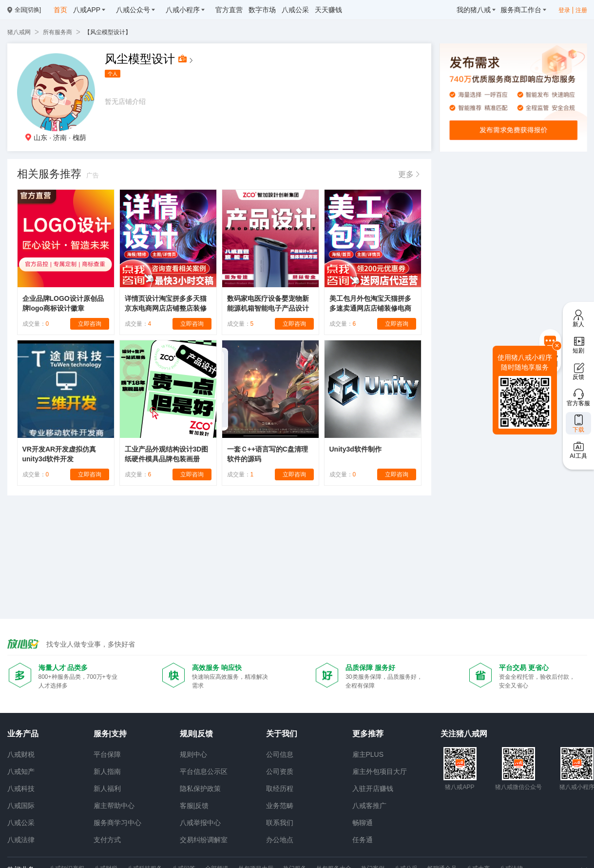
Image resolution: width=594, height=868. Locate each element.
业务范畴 (280, 806)
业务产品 (23, 734)
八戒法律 (21, 840)
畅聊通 (363, 823)
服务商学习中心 (117, 823)
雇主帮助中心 (114, 806)
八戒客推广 (369, 806)
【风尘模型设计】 (108, 32)
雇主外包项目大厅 (380, 771)
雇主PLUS (368, 754)
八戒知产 (21, 771)
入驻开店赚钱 (373, 789)
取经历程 (280, 789)
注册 (581, 10)
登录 (564, 10)
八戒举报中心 (200, 823)
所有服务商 (57, 32)
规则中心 (193, 754)
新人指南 (107, 771)
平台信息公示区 (204, 771)
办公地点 (280, 840)
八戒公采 (21, 823)
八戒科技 (21, 789)
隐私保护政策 (200, 789)
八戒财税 (21, 754)
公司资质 (280, 771)
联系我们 (280, 823)
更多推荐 (368, 734)
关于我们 (282, 734)
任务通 (363, 840)
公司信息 (280, 754)
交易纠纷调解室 (204, 840)
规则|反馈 (196, 734)
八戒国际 (21, 806)
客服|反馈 (194, 806)
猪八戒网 (19, 32)
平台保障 (107, 754)
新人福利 (107, 789)
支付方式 (107, 840)
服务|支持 (110, 734)
